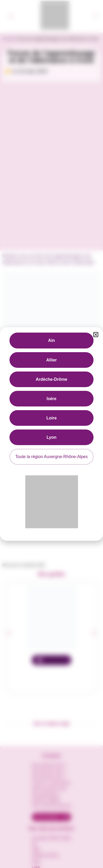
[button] (96, 335)
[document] (51, 434)
